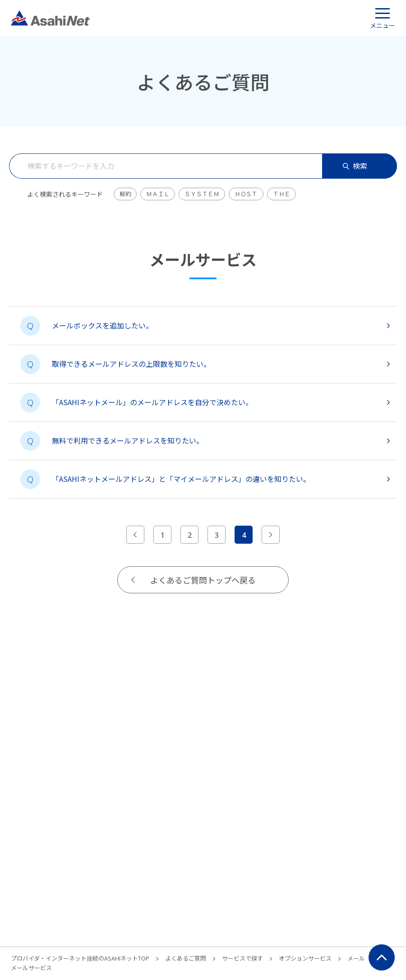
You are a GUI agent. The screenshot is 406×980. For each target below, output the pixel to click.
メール (356, 958)
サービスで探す (242, 958)
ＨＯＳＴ (246, 194)
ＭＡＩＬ (158, 194)
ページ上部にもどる (382, 957)
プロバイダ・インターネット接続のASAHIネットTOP (80, 958)
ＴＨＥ (281, 194)
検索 (355, 166)
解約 (125, 194)
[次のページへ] (271, 535)
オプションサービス (305, 958)
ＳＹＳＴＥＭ (202, 194)
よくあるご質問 (186, 958)
